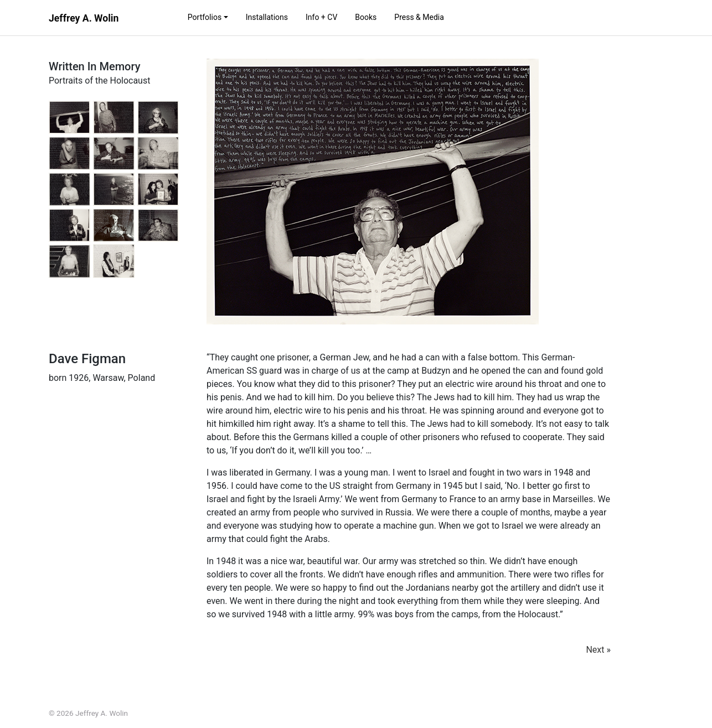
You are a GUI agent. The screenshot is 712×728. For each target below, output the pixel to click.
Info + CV (321, 17)
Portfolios (205, 17)
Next (595, 650)
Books (366, 17)
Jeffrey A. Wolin (84, 18)
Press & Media (419, 17)
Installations (267, 17)
